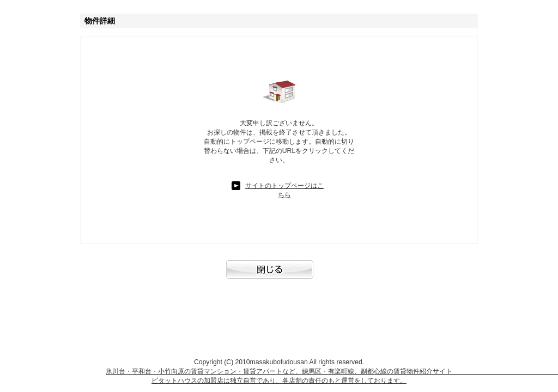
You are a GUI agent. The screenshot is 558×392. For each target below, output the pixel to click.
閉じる (279, 275)
